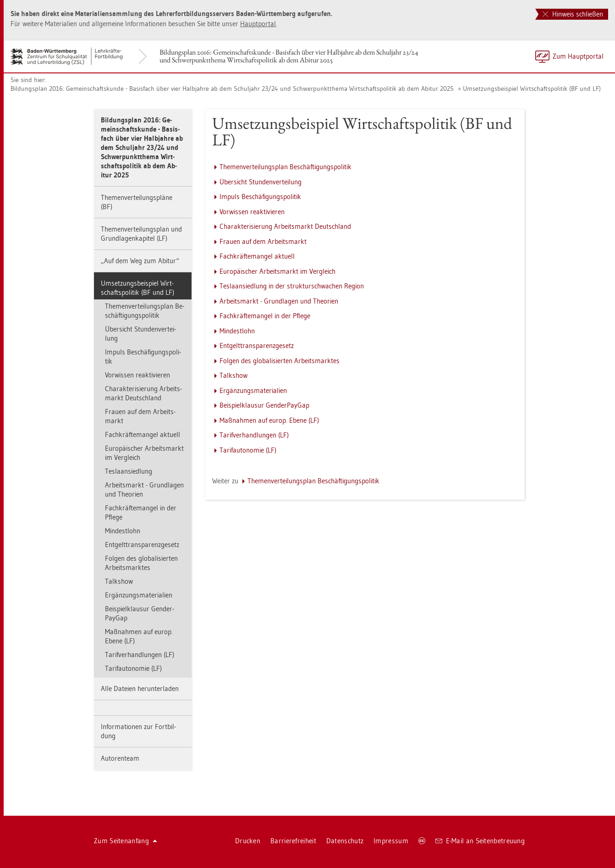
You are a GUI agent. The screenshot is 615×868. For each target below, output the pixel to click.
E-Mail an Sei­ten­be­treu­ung (480, 841)
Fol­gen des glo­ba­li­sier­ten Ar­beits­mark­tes (141, 563)
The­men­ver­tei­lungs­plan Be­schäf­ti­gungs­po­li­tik (145, 311)
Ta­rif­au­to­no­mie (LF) (133, 668)
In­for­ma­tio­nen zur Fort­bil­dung (138, 731)
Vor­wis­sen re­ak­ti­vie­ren (137, 375)
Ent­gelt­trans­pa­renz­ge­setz (142, 545)
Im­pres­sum (391, 841)
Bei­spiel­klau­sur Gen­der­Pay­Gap (140, 613)
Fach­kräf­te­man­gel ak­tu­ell (143, 434)
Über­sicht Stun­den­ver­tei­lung (140, 334)
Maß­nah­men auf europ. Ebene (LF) (139, 636)
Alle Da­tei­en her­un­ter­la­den (140, 688)
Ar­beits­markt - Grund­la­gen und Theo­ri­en (144, 489)
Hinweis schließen (573, 14)
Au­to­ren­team (120, 758)
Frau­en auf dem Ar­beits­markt (140, 416)
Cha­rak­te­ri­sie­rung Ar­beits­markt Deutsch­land (143, 393)
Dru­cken (248, 841)
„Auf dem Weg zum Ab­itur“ (140, 261)
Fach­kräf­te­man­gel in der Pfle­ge (141, 512)
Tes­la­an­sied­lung (129, 471)
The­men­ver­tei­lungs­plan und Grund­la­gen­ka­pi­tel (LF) (141, 234)
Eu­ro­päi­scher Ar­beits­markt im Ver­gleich (144, 453)
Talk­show (119, 581)
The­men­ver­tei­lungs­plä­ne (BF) (137, 202)
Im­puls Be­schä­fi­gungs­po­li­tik (143, 357)
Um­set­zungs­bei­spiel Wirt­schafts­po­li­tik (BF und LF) (532, 88)
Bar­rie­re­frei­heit (293, 841)
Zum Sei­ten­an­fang (126, 841)
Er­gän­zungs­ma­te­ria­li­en (139, 595)
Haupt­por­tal (258, 24)
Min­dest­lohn (123, 531)
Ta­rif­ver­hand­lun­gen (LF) (140, 655)
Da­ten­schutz (345, 841)
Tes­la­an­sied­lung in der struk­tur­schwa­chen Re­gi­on (292, 286)
